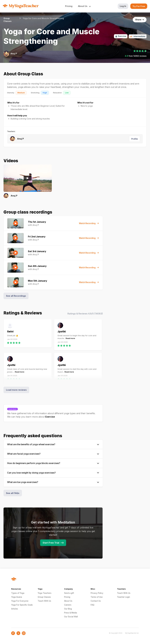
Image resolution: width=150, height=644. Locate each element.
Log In (123, 6)
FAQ (92, 605)
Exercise (50, 417)
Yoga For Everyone (20, 601)
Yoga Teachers (45, 593)
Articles (15, 609)
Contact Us (96, 601)
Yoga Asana (17, 597)
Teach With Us (44, 601)
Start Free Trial (53, 543)
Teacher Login (123, 597)
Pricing (69, 6)
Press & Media (71, 613)
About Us (68, 601)
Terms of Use (97, 597)
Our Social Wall (71, 617)
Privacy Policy (97, 593)
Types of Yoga (18, 593)
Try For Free (139, 6)
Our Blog (68, 609)
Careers (68, 605)
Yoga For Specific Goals (22, 605)
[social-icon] (13, 633)
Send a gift (69, 593)
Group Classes (44, 597)
